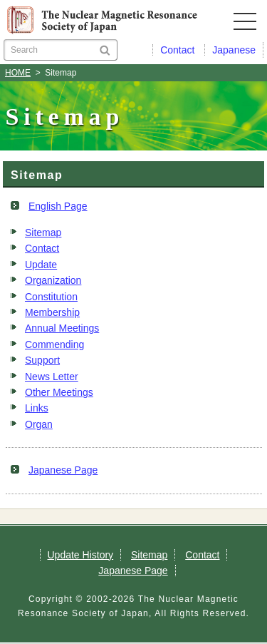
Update (41, 265)
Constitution (51, 297)
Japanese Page (63, 470)
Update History (81, 555)
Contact (42, 248)
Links (37, 408)
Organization (53, 280)
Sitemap (43, 232)
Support (42, 360)
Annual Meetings (62, 328)
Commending (54, 344)
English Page (58, 206)
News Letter (52, 377)
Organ (39, 424)
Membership (52, 312)
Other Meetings (59, 392)
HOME (18, 73)
